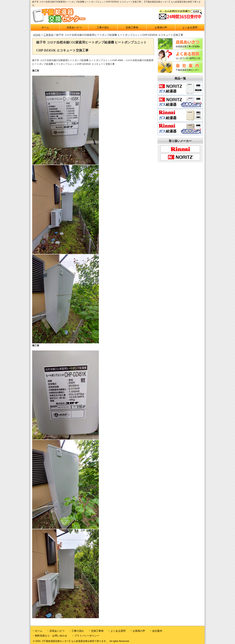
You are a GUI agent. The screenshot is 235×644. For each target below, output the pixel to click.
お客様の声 (161, 27)
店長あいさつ (74, 27)
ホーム (45, 27)
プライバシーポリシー (87, 636)
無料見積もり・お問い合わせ (51, 636)
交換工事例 (132, 27)
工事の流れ (103, 27)
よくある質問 (190, 27)
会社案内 (157, 631)
